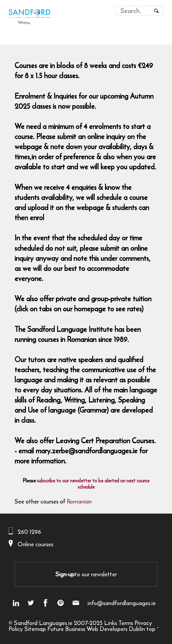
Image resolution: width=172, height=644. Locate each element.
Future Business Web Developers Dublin (96, 629)
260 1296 (29, 532)
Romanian (79, 501)
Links (111, 623)
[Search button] (156, 11)
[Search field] (134, 11)
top (151, 629)
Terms (126, 623)
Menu (24, 22)
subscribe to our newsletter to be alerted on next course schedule (93, 484)
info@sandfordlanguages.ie (122, 603)
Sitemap (35, 629)
